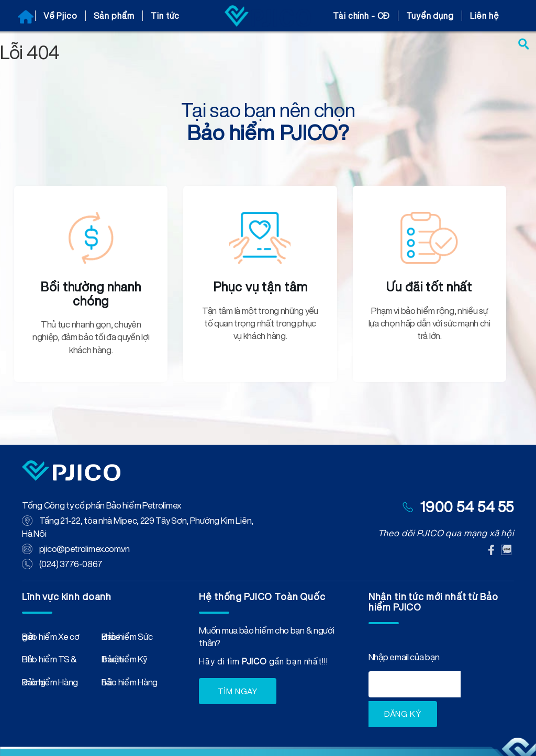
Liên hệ (485, 16)
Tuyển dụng (430, 16)
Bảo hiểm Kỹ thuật (124, 661)
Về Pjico (60, 16)
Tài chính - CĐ (361, 16)
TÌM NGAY (238, 691)
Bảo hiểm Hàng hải (130, 684)
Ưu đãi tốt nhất (429, 287)
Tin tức (165, 16)
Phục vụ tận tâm (260, 287)
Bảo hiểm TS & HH (49, 661)
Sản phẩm (114, 16)
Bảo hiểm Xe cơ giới (51, 639)
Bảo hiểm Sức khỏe (127, 639)
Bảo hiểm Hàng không (50, 684)
